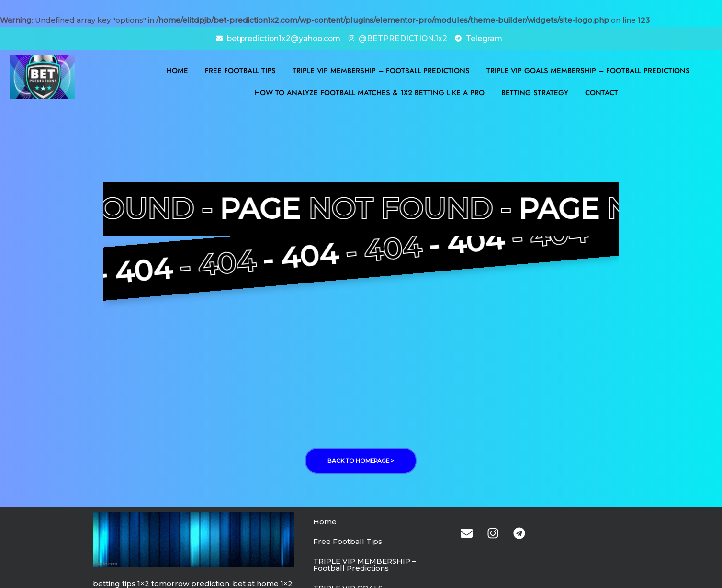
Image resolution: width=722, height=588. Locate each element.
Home (177, 70)
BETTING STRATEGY (535, 92)
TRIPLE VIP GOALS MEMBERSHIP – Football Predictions (588, 70)
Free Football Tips (240, 70)
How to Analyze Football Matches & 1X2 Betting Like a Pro (370, 92)
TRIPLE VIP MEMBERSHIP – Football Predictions (381, 70)
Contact (602, 92)
